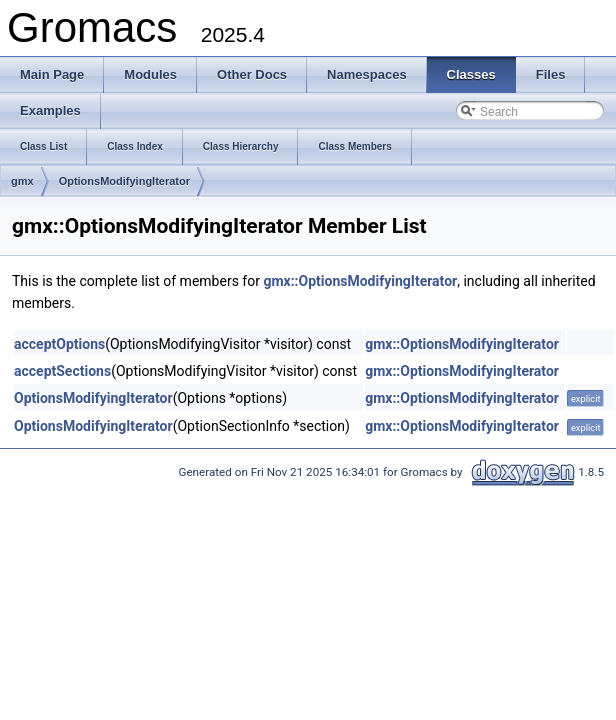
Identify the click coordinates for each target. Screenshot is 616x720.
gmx (22, 181)
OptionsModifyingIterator (124, 181)
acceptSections (62, 371)
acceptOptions (59, 344)
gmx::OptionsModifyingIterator (360, 281)
